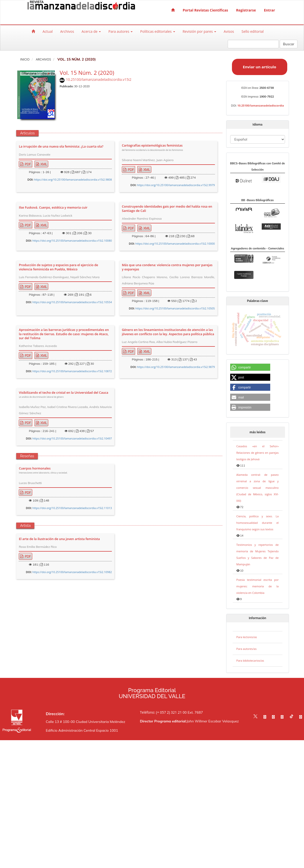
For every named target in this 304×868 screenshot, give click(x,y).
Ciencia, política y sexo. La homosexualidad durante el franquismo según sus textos (258, 523)
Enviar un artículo (260, 67)
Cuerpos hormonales (43, 471)
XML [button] (43, 164)
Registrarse (246, 10)
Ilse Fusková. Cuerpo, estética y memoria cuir (53, 208)
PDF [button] (27, 164)
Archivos (67, 31)
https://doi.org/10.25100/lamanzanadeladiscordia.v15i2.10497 (72, 438)
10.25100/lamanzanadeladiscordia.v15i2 (99, 79)
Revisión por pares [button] (199, 31)
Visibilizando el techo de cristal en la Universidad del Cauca (63, 395)
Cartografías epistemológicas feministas (153, 148)
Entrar (269, 10)
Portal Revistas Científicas (205, 10)
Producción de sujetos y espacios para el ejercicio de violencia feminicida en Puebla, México (58, 267)
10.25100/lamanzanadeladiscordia (261, 105)
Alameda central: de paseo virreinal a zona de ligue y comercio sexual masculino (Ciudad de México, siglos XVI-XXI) (258, 488)
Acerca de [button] (91, 31)
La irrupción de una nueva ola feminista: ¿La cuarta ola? (61, 147)
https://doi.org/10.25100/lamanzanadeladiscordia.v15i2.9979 (176, 185)
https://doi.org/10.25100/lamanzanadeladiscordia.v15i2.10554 (72, 302)
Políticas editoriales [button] (158, 31)
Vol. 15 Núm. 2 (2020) (87, 73)
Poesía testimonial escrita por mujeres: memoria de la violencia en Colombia (258, 586)
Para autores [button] (120, 31)
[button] (250, 367)
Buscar (289, 44)
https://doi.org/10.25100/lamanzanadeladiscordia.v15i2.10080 (72, 241)
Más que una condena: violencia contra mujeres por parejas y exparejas (167, 267)
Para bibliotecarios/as (250, 661)
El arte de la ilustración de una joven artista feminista (59, 539)
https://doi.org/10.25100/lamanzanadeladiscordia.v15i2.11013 (72, 508)
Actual (48, 31)
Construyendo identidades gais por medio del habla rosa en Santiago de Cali (167, 209)
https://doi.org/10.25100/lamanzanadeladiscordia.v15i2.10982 (72, 572)
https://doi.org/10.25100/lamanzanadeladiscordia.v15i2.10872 (72, 371)
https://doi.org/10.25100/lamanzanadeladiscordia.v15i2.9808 (73, 179)
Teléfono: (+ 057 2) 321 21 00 (163, 712)
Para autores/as (247, 649)
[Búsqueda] (253, 44)
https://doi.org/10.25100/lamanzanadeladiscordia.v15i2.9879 (176, 367)
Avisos (229, 31)
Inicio (25, 59)
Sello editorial (253, 31)
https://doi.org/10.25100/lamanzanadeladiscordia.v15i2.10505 (175, 308)
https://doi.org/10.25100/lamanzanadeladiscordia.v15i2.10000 (175, 244)
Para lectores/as (247, 637)
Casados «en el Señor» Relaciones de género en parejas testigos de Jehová (258, 453)
